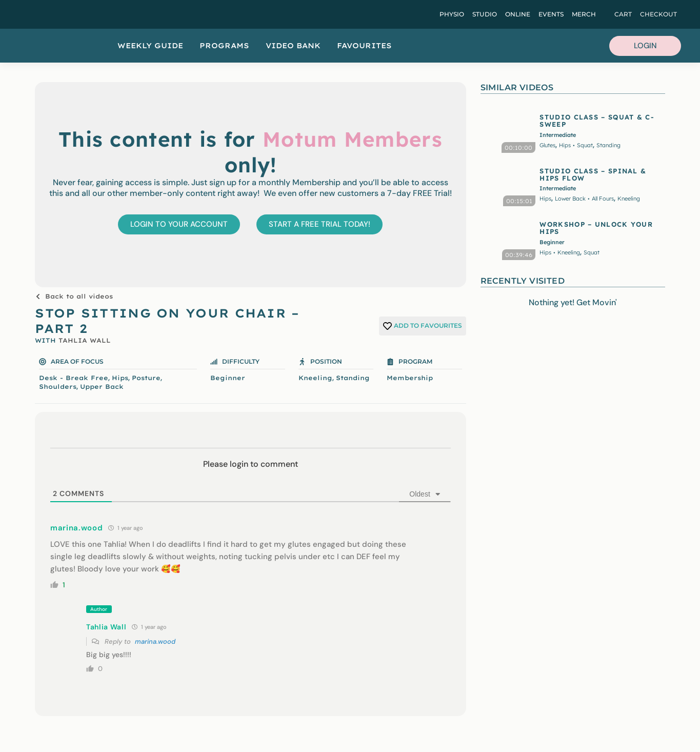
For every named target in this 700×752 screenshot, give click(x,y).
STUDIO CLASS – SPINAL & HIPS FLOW (593, 174)
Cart (623, 14)
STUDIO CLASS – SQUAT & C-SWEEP (597, 121)
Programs (224, 46)
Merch (584, 14)
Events (551, 14)
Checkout (658, 14)
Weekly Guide (150, 46)
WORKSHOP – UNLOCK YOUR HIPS (596, 228)
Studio (485, 14)
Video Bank (293, 46)
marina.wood (155, 641)
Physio (452, 14)
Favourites (364, 46)
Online (518, 14)
